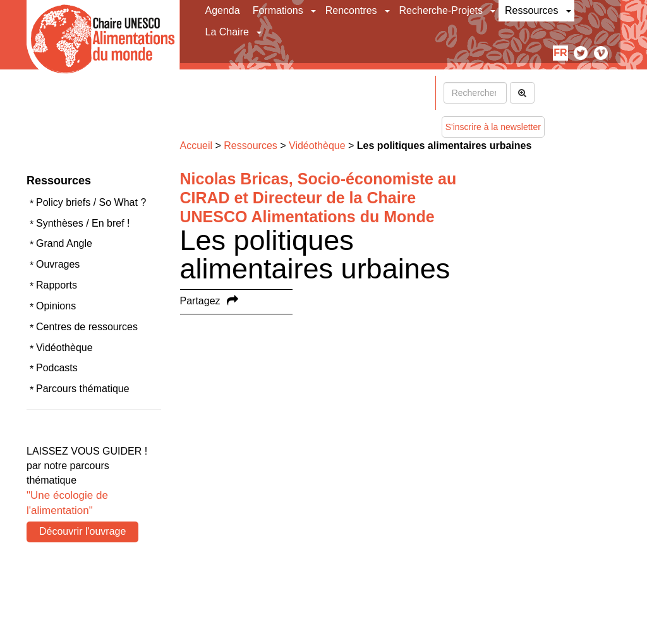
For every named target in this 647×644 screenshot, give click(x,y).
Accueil (197, 146)
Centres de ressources (87, 327)
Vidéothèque (64, 348)
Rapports (57, 285)
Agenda (223, 10)
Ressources (531, 10)
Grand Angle (64, 243)
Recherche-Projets (441, 10)
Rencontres (351, 10)
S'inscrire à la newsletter (493, 127)
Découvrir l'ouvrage (82, 531)
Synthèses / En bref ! (83, 223)
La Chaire (227, 32)
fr (560, 53)
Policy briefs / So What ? (91, 202)
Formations (278, 10)
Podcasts (57, 368)
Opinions (56, 306)
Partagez (200, 301)
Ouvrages (58, 264)
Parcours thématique (83, 389)
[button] (314, 11)
